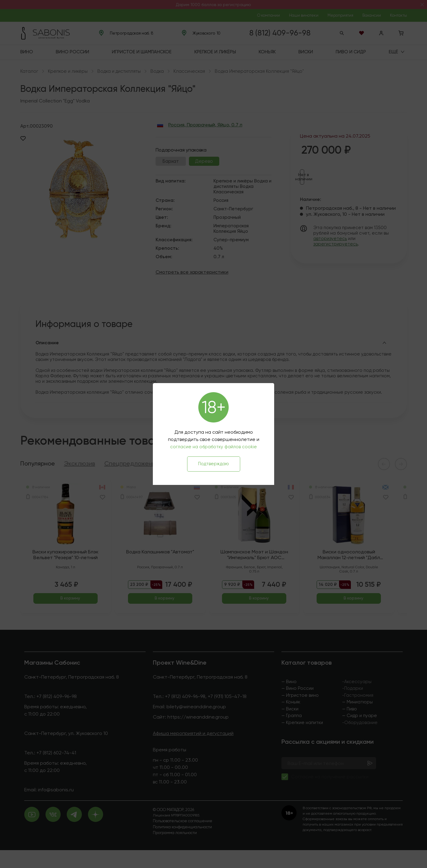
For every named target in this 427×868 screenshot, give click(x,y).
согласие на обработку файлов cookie (213, 447)
